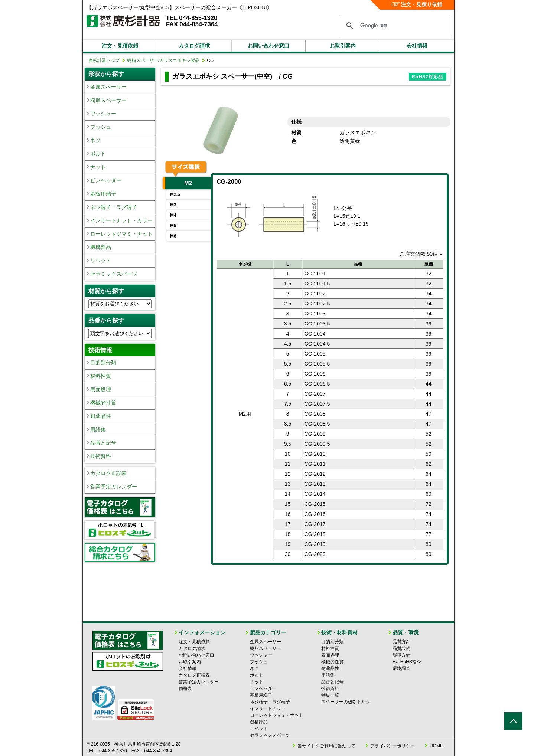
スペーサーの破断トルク (346, 702)
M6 (173, 236)
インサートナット (268, 708)
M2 (188, 183)
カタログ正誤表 (108, 473)
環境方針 (401, 655)
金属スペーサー (108, 87)
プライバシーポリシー (393, 746)
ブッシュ (101, 127)
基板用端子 (103, 194)
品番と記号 (103, 443)
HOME (436, 746)
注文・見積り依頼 (417, 4)
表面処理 (101, 389)
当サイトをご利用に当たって (326, 746)
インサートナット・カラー (121, 220)
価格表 (185, 688)
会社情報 (417, 46)
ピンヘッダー (106, 180)
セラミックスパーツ (114, 274)
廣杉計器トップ (104, 60)
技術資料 (101, 456)
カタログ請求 (194, 46)
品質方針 (401, 642)
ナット (98, 167)
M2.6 (175, 194)
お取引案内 (343, 46)
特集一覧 (330, 695)
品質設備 (401, 648)
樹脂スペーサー (143, 60)
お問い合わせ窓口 (268, 46)
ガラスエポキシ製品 (179, 60)
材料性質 (101, 376)
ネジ (95, 140)
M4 (173, 215)
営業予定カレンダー (114, 487)
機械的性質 (103, 403)
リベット (101, 261)
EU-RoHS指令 (407, 662)
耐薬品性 (101, 416)
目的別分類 (103, 363)
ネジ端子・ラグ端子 (114, 207)
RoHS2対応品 (427, 77)
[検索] (394, 26)
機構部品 (101, 247)
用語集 (98, 429)
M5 (173, 226)
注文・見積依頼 (120, 46)
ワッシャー (103, 114)
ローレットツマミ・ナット (121, 234)
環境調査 (401, 668)
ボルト (98, 154)
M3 (173, 205)
